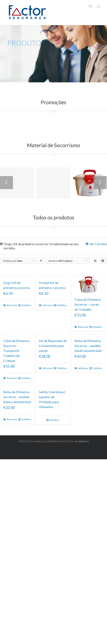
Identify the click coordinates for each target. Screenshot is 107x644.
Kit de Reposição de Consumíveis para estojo (53, 346)
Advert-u (84, 441)
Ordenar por (13, 261)
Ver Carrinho (98, 244)
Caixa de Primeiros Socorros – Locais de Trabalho (88, 304)
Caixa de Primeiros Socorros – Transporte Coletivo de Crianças (17, 351)
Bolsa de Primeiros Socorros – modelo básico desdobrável (17, 397)
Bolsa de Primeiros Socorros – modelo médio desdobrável (88, 346)
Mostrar (60, 261)
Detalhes (26, 305)
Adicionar (12, 305)
